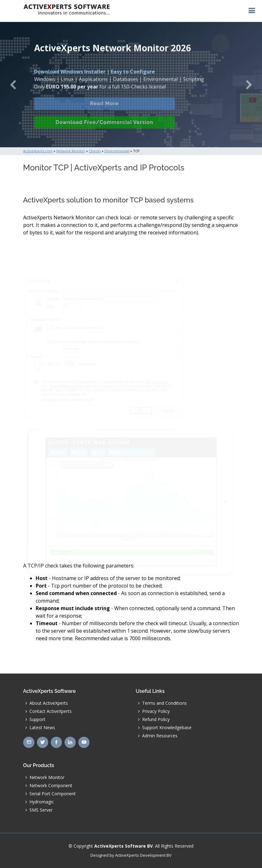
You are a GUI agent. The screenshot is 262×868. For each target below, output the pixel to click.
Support (37, 719)
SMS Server (41, 810)
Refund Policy (156, 719)
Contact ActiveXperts (51, 711)
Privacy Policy (156, 711)
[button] (13, 85)
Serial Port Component (53, 794)
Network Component (51, 786)
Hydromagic (42, 802)
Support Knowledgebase (167, 728)
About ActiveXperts (49, 703)
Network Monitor (47, 777)
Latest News (42, 728)
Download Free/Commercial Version (105, 127)
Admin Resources (160, 736)
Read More (104, 109)
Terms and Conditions (164, 703)
